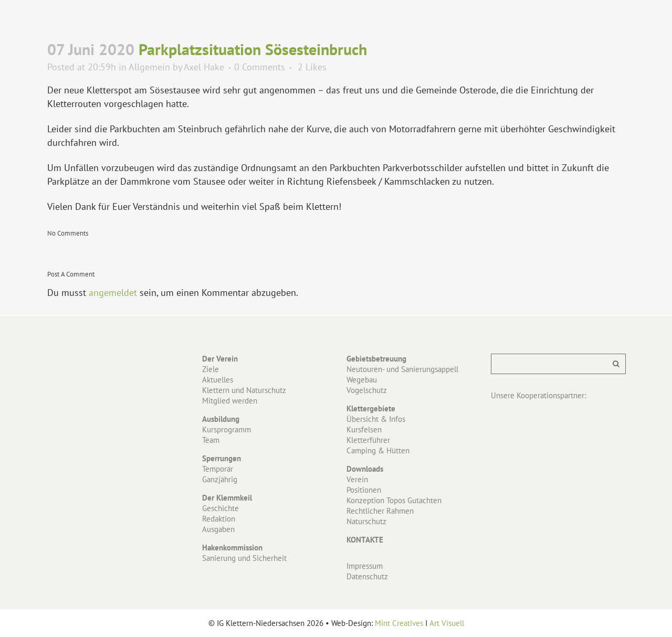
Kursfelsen (364, 429)
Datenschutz (367, 576)
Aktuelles (218, 380)
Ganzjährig (220, 479)
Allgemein (149, 67)
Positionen (364, 490)
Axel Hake (204, 67)
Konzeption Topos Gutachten (394, 500)
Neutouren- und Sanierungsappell (402, 369)
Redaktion (219, 519)
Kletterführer (368, 440)
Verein (357, 479)
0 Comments (260, 67)
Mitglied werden (230, 401)
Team (211, 440)
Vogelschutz (367, 390)
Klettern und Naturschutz (244, 390)
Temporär (218, 469)
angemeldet (113, 293)
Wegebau (362, 380)
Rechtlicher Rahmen (380, 511)
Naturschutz (366, 521)
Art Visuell (447, 623)
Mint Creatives (399, 623)
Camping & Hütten (378, 450)
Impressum (365, 566)
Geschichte (220, 508)
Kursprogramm (227, 429)
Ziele (211, 369)
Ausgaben (218, 529)
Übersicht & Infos (376, 419)
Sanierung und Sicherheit (244, 558)
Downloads (365, 469)
